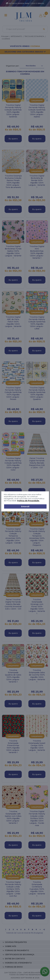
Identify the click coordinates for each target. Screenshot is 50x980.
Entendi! (25, 506)
